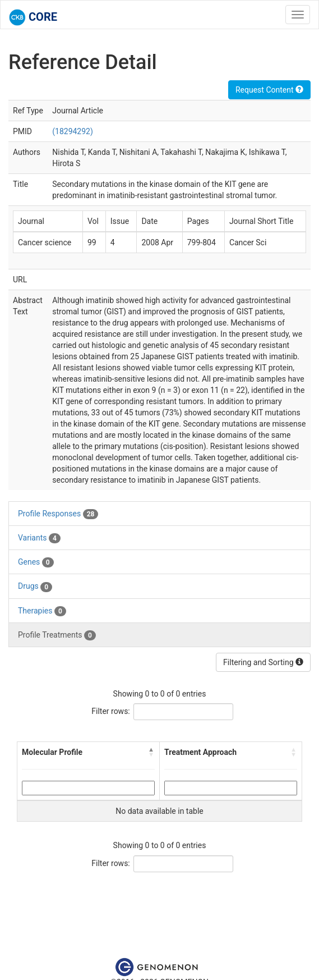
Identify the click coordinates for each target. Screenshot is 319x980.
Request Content (269, 90)
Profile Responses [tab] (58, 514)
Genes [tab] (36, 562)
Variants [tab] (39, 538)
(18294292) (73, 131)
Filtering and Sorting (263, 662)
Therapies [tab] (42, 611)
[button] (151, 752)
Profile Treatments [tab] (57, 635)
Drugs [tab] (35, 587)
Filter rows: (111, 711)
